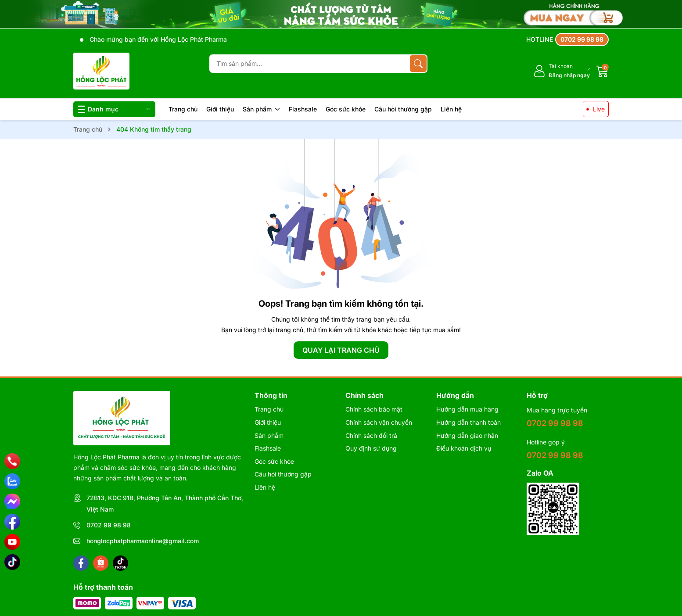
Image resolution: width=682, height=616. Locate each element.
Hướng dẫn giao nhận (467, 435)
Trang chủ (183, 109)
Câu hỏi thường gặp (403, 109)
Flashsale (303, 109)
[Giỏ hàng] (603, 71)
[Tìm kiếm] (418, 64)
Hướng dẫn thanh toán (468, 422)
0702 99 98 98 (109, 525)
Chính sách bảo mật (374, 409)
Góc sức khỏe (346, 109)
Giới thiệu (220, 109)
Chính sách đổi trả (371, 435)
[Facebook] (81, 563)
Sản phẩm (261, 109)
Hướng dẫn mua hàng (467, 409)
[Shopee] (101, 563)
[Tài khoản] (562, 71)
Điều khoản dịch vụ (464, 448)
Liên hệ (451, 109)
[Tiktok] (120, 563)
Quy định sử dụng (371, 448)
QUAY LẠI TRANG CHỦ (341, 350)
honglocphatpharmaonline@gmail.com (143, 541)
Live (599, 109)
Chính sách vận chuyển (379, 422)
